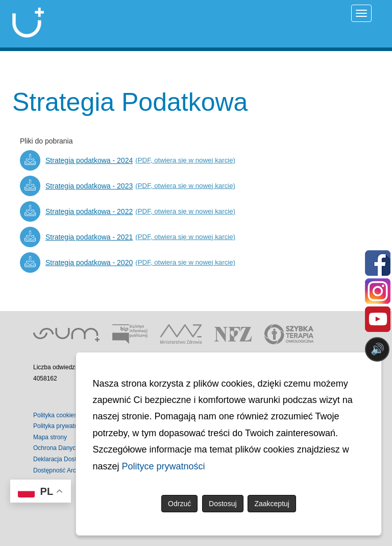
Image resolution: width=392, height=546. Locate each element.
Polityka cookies (55, 415)
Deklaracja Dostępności (65, 459)
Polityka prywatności (61, 426)
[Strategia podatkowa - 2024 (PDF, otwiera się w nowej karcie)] (128, 160)
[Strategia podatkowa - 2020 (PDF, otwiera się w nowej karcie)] (128, 263)
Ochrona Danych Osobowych (73, 448)
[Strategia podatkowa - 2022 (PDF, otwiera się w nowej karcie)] (128, 211)
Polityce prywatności (164, 466)
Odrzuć (179, 504)
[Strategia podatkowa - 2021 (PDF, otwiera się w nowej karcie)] (128, 237)
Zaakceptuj (272, 504)
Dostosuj (223, 504)
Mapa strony (50, 437)
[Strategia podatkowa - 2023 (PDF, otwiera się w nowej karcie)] (128, 186)
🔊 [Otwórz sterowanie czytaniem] (377, 349)
